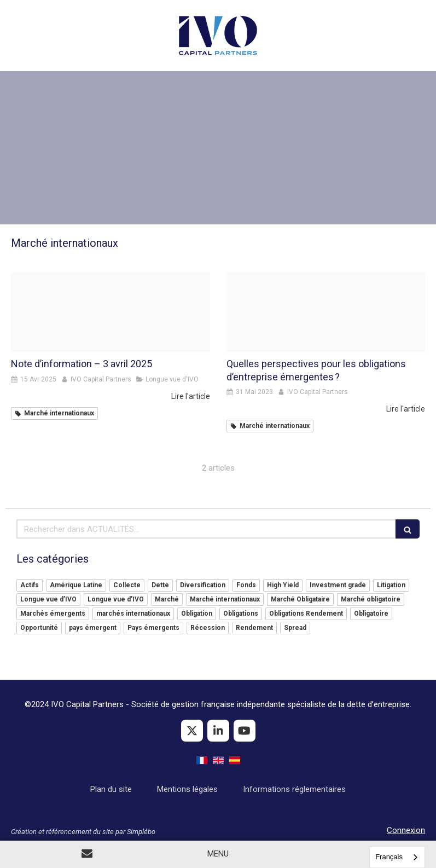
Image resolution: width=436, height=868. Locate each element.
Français (389, 857)
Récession (208, 628)
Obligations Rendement (306, 614)
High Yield (283, 585)
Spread (295, 628)
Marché (167, 599)
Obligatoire (371, 614)
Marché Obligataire (300, 599)
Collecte (127, 585)
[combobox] (397, 857)
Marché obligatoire (371, 599)
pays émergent (93, 628)
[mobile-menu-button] (218, 854)
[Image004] (111, 312)
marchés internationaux (133, 614)
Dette (160, 585)
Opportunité (39, 628)
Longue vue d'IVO (116, 599)
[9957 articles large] (326, 312)
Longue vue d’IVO (48, 599)
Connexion (406, 830)
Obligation (197, 614)
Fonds (246, 585)
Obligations (241, 614)
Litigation (391, 585)
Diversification (203, 585)
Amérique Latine (76, 585)
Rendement (254, 628)
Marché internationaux (225, 599)
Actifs (30, 585)
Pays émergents (153, 628)
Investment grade (338, 585)
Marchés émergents (53, 614)
